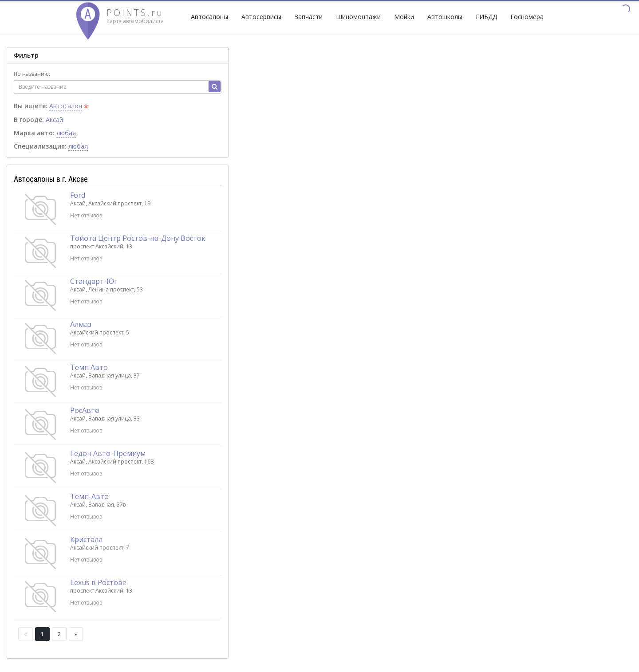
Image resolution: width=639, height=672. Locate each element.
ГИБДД (486, 17)
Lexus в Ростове (98, 582)
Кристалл (86, 539)
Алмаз (81, 324)
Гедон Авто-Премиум (108, 453)
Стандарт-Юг (94, 281)
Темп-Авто (89, 496)
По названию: (32, 74)
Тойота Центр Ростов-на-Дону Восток (138, 238)
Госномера (527, 17)
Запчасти (309, 17)
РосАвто (85, 410)
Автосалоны (209, 17)
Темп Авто (89, 367)
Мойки (404, 17)
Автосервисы (261, 17)
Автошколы (445, 17)
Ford (78, 195)
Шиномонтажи (358, 17)
